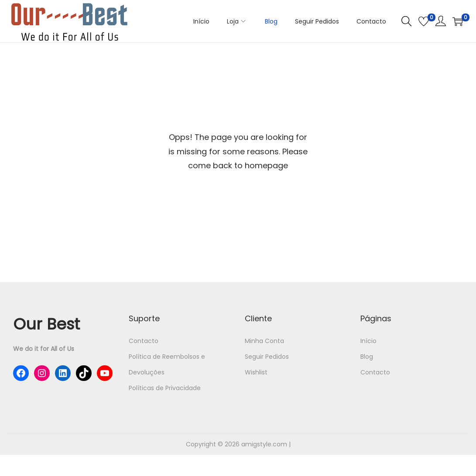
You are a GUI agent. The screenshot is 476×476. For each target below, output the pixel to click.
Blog (367, 357)
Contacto (144, 341)
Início (368, 341)
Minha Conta (264, 341)
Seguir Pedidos (267, 357)
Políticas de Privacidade (165, 388)
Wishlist (256, 372)
